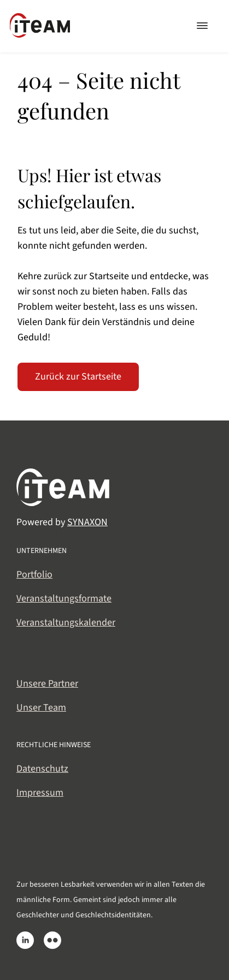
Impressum (40, 793)
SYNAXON (87, 522)
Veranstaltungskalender (66, 623)
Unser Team (41, 708)
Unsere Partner (47, 684)
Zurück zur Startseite (78, 377)
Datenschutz (42, 769)
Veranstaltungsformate (64, 599)
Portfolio (34, 575)
